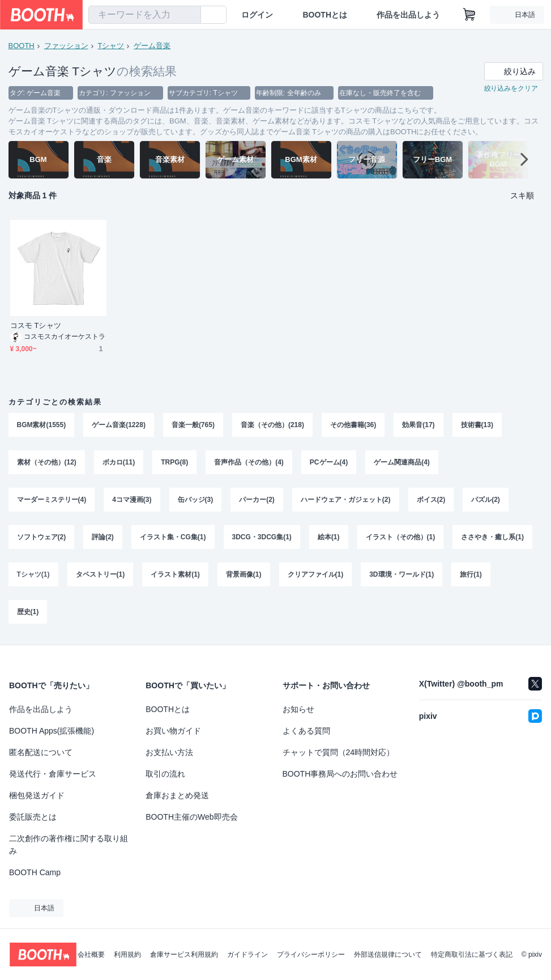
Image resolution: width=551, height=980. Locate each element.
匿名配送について (41, 752)
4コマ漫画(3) (132, 500)
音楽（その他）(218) (272, 425)
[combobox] (145, 15)
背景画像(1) (244, 574)
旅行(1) (471, 574)
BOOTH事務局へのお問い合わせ (340, 774)
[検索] (190, 15)
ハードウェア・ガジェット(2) (346, 500)
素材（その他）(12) (47, 462)
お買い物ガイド (173, 731)
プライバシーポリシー (311, 955)
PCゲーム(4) (329, 462)
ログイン (257, 15)
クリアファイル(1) (316, 574)
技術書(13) (477, 425)
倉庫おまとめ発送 (177, 795)
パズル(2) (486, 500)
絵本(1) (329, 537)
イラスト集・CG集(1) (173, 537)
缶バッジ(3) (196, 500)
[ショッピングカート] (469, 15)
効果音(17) (418, 425)
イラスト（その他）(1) (401, 537)
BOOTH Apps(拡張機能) (52, 731)
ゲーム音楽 (152, 46)
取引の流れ (165, 774)
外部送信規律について (388, 955)
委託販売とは (33, 817)
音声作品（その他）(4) (249, 462)
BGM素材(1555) (42, 425)
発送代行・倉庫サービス (53, 774)
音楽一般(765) (193, 425)
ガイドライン (247, 955)
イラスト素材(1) (175, 574)
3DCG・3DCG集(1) (262, 537)
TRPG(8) (174, 462)
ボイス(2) (431, 500)
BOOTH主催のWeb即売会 (191, 817)
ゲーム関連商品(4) (402, 462)
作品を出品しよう (408, 15)
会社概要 (91, 955)
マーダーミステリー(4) (52, 500)
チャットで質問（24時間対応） (339, 752)
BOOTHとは (325, 15)
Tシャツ (111, 46)
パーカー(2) (257, 500)
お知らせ (298, 709)
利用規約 (127, 955)
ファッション (66, 46)
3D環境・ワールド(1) (401, 574)
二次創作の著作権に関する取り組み (69, 845)
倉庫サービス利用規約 (184, 955)
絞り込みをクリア (511, 88)
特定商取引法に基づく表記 (472, 955)
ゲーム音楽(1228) (119, 425)
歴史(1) (28, 612)
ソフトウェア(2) (42, 537)
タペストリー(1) (101, 574)
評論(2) (103, 537)
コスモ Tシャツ (36, 325)
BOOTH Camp (35, 872)
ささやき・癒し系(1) (492, 537)
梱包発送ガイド (37, 795)
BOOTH (22, 46)
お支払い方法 (169, 752)
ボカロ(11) (119, 462)
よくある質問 (306, 731)
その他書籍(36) (353, 425)
